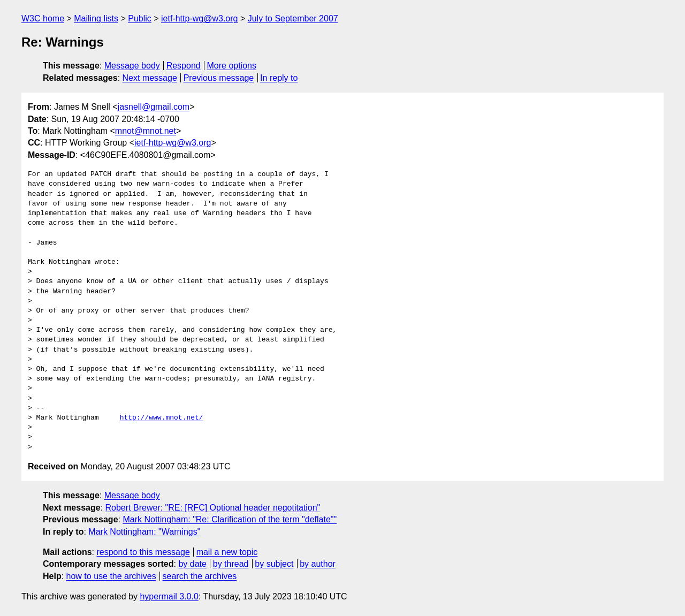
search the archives (200, 576)
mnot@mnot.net (146, 131)
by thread (231, 564)
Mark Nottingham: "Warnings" (144, 532)
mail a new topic (227, 552)
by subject (274, 564)
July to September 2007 (293, 18)
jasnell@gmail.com (154, 107)
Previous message (219, 78)
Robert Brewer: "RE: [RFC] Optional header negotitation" (213, 508)
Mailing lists (96, 18)
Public (140, 18)
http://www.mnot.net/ (162, 418)
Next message (150, 78)
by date (192, 564)
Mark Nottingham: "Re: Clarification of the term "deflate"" (230, 519)
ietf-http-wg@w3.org (199, 18)
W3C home (43, 18)
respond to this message (143, 552)
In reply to (279, 78)
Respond (184, 66)
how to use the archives (111, 576)
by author (318, 564)
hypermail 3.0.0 (169, 596)
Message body (132, 66)
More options (232, 66)
